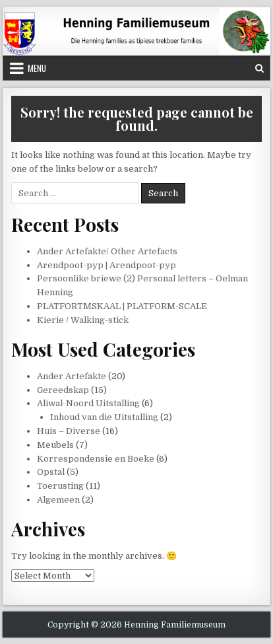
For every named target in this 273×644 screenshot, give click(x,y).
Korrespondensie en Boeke (96, 459)
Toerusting (60, 486)
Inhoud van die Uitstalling (104, 417)
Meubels (55, 445)
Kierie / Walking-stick (83, 320)
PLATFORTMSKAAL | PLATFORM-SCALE (122, 306)
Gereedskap (63, 390)
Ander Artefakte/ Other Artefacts (107, 251)
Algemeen (58, 500)
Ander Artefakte (72, 376)
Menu (37, 68)
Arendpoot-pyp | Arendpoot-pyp (106, 265)
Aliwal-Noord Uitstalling (88, 403)
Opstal (51, 472)
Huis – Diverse (69, 431)
